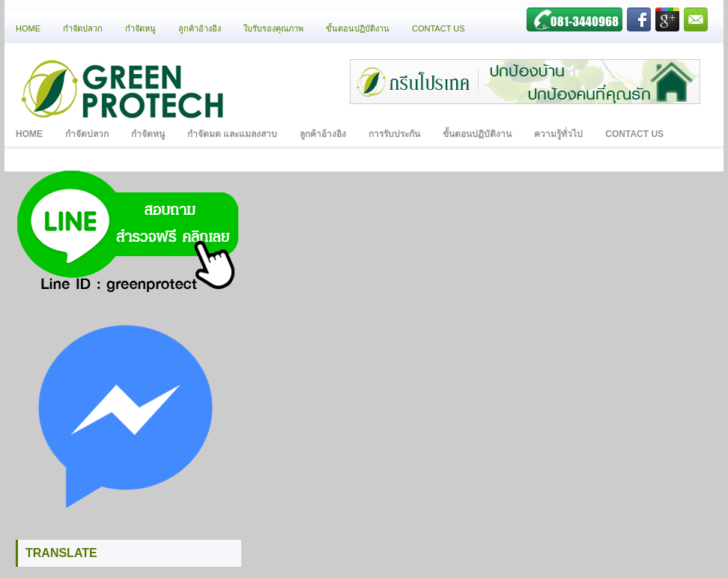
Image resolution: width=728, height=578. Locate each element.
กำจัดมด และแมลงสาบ (232, 134)
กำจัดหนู (140, 28)
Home (28, 28)
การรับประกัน (394, 134)
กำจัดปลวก (83, 28)
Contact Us (439, 28)
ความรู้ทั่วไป (558, 134)
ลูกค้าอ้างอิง (200, 28)
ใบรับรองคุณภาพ (273, 28)
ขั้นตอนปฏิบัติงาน (358, 28)
